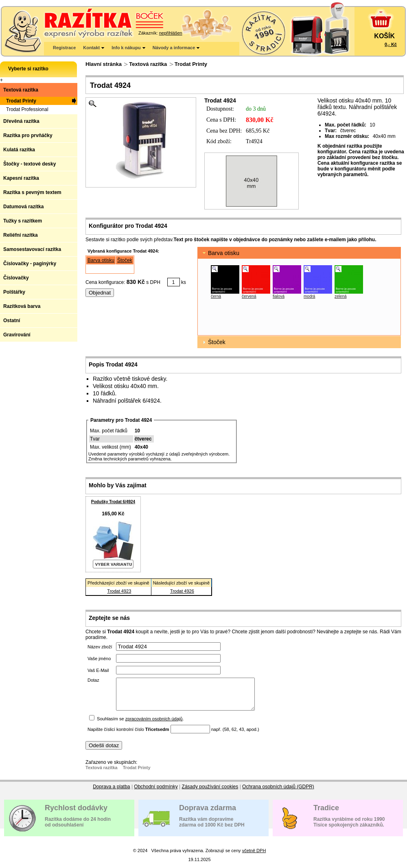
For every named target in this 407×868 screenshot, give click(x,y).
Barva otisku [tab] (220, 253)
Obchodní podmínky (156, 793)
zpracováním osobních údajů (154, 725)
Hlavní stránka (104, 64)
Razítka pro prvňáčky (28, 135)
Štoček (125, 260)
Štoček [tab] (213, 342)
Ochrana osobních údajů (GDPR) (278, 793)
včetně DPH (254, 857)
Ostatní (12, 321)
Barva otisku (101, 260)
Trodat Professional (27, 109)
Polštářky (14, 292)
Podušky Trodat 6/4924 (113, 502)
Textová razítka (148, 64)
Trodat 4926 (182, 591)
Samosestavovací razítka (32, 249)
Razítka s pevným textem (32, 192)
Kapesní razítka (21, 178)
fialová (279, 296)
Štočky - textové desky (30, 164)
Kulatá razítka (19, 150)
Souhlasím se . (140, 725)
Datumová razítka (23, 207)
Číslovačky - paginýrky (30, 264)
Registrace (64, 48)
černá (216, 296)
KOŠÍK (384, 36)
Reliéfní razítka (21, 235)
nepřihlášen (171, 33)
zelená (340, 296)
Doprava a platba (111, 793)
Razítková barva (22, 306)
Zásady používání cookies (210, 793)
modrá (309, 296)
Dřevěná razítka (21, 121)
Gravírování (17, 335)
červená (249, 296)
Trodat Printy (191, 64)
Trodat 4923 (119, 591)
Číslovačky (16, 278)
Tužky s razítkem (23, 221)
